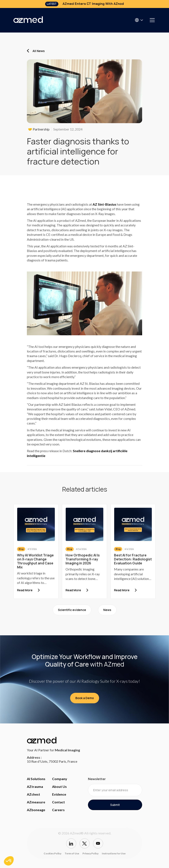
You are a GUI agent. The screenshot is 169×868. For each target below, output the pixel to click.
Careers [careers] (58, 810)
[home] (28, 20)
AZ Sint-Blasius (104, 204)
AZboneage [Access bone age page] (36, 810)
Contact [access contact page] (58, 802)
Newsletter (97, 779)
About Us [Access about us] (59, 786)
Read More (25, 590)
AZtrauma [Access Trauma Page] (35, 786)
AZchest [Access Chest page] (33, 794)
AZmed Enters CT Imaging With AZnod (93, 4)
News (107, 610)
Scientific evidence (72, 610)
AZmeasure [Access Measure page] (36, 802)
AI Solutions (36, 779)
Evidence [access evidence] (59, 794)
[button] (139, 20)
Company (60, 779)
